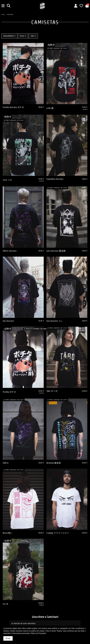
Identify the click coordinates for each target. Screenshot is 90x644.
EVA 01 (6, 463)
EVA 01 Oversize (10, 251)
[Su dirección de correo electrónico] (42, 623)
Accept (8, 638)
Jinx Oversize (8, 321)
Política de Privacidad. (38, 633)
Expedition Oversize (55, 179)
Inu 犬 (5, 604)
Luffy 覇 (50, 108)
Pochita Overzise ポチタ (13, 107)
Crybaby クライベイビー (58, 533)
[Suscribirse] (78, 623)
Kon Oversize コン (55, 321)
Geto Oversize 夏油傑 (56, 251)
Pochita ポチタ (9, 392)
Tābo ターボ (52, 391)
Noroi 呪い (8, 533)
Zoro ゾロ (7, 180)
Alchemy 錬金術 (54, 463)
